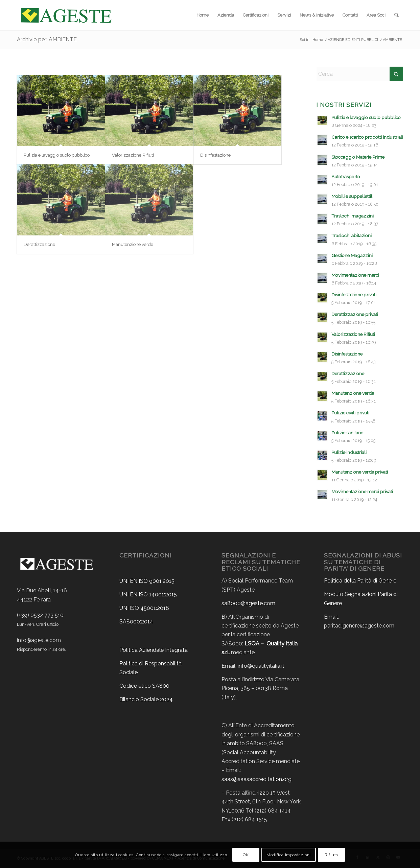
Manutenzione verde (133, 244)
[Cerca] (396, 15)
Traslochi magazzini (353, 216)
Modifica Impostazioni (289, 855)
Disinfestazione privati (354, 295)
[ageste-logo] (66, 15)
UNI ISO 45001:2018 (144, 608)
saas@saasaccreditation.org (256, 779)
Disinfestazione (215, 155)
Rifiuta (331, 855)
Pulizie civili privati (350, 413)
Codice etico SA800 (144, 686)
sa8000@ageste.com (248, 603)
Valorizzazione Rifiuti (133, 155)
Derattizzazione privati (355, 314)
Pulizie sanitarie (347, 433)
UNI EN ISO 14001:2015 (148, 595)
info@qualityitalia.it (261, 666)
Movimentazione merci (355, 275)
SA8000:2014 (136, 622)
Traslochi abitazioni (352, 235)
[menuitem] (203, 15)
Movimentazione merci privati (362, 492)
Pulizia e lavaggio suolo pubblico (57, 155)
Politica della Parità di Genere (360, 581)
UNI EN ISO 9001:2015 (147, 581)
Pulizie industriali (349, 452)
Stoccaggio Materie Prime (358, 157)
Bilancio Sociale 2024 (146, 699)
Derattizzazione (39, 244)
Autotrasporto (346, 177)
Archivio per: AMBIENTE (47, 39)
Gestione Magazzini (352, 255)
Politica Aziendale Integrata (154, 650)
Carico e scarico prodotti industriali (367, 137)
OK (246, 855)
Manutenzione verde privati (360, 472)
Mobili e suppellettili (352, 196)
